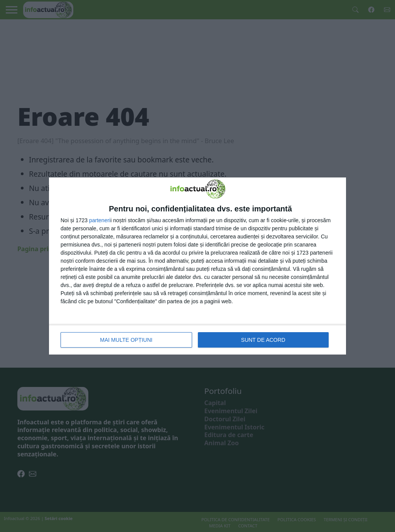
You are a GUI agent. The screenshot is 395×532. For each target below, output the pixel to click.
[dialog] (197, 266)
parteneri (100, 220)
